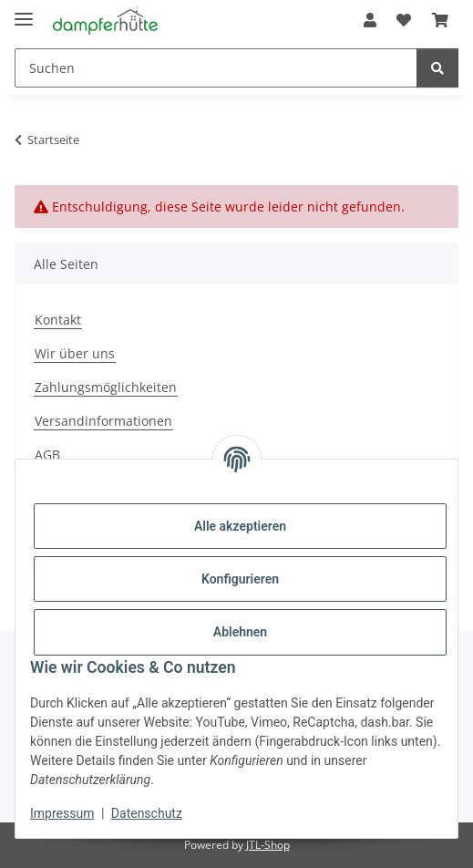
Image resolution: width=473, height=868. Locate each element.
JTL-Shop (268, 845)
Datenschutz (147, 813)
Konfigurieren (240, 579)
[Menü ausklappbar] (24, 11)
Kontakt (58, 320)
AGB (47, 455)
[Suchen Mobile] (216, 68)
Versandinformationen (103, 421)
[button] (370, 20)
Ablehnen (240, 632)
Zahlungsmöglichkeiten (106, 387)
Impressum (62, 813)
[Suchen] (437, 68)
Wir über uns (75, 353)
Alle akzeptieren (240, 526)
